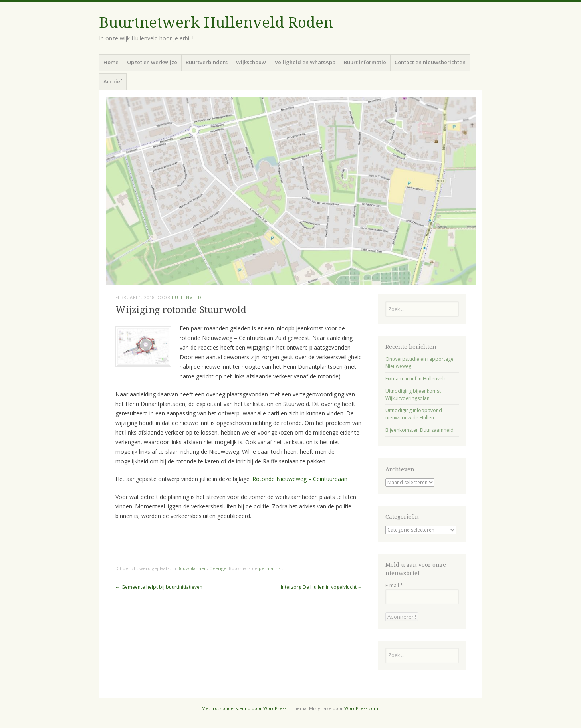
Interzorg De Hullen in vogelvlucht (322, 587)
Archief (113, 81)
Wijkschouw (251, 62)
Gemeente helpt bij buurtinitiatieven (159, 587)
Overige (218, 568)
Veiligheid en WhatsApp (305, 62)
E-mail (394, 585)
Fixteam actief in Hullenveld (416, 379)
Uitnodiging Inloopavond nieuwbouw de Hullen (414, 414)
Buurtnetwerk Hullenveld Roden (216, 23)
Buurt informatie (365, 62)
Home (111, 62)
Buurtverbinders (207, 62)
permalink (270, 568)
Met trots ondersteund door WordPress (244, 708)
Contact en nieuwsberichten (430, 62)
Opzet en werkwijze (152, 62)
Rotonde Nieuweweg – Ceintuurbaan (300, 479)
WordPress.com (361, 708)
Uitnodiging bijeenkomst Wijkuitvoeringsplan (413, 395)
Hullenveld (187, 297)
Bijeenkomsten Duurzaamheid (419, 430)
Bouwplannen (192, 568)
